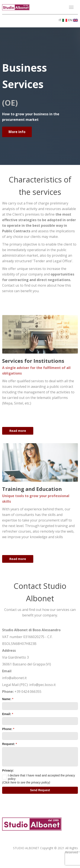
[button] (40, 790)
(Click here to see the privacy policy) (26, 782)
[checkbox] (40, 777)
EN (73, 20)
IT (63, 20)
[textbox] (40, 706)
